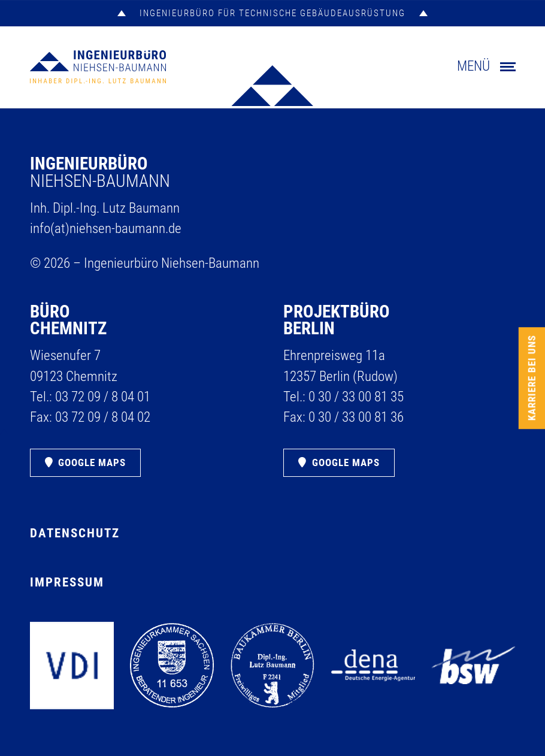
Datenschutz (75, 533)
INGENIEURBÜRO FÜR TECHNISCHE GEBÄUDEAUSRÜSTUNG (272, 13)
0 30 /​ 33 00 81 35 (356, 397)
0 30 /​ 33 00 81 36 (356, 417)
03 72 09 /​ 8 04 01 (103, 397)
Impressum (67, 582)
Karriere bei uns (532, 378)
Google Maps (92, 462)
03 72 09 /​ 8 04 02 (103, 417)
